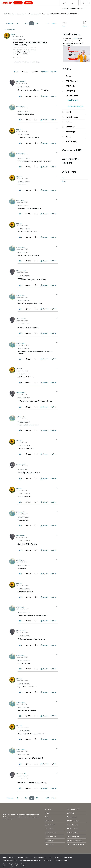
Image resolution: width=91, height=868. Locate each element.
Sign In (64, 181)
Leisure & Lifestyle (76, 106)
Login (72, 3)
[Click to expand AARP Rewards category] (64, 81)
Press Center (49, 844)
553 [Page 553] (26, 23)
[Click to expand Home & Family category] (64, 117)
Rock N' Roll (39, 14)
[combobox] (74, 22)
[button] (88, 3)
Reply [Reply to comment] (53, 96)
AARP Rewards (72, 81)
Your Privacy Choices (61, 860)
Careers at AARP (72, 817)
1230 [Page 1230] (47, 23)
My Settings (65, 8)
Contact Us (70, 813)
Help (79, 8)
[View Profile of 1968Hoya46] (20, 106)
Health (69, 112)
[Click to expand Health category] (64, 112)
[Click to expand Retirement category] (64, 127)
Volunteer (48, 817)
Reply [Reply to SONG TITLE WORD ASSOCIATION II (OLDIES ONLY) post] (53, 71)
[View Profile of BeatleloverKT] (21, 82)
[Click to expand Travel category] (64, 137)
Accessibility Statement (39, 857)
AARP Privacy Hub (9, 857)
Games (69, 76)
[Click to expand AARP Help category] (64, 86)
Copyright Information (10, 860)
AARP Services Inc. (73, 821)
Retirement (71, 127)
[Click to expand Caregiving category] (64, 91)
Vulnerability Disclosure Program (30, 860)
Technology (71, 132)
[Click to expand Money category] (64, 122)
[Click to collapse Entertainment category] (64, 96)
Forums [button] (83, 8)
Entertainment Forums (27, 14)
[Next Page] (54, 23)
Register (64, 3)
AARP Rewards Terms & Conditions (61, 857)
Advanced (85, 26)
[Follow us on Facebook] (5, 865)
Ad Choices (48, 860)
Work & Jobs (71, 141)
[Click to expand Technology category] (64, 132)
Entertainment (72, 96)
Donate (48, 813)
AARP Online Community (11, 14)
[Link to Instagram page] (17, 865)
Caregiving (70, 91)
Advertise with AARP (73, 809)
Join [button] (18, 3)
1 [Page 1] (17, 23)
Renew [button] (28, 3)
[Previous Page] (10, 23)
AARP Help (70, 86)
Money (69, 122)
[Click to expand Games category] (64, 76)
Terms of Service (23, 857)
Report (46, 71)
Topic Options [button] (11, 29)
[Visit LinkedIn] (23, 865)
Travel (68, 136)
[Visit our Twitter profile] (11, 865)
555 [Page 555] (37, 23)
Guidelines (73, 8)
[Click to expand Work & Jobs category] (64, 142)
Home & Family (72, 117)
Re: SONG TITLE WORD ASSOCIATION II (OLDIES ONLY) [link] (62, 14)
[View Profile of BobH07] (14, 34)
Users (63, 26)
